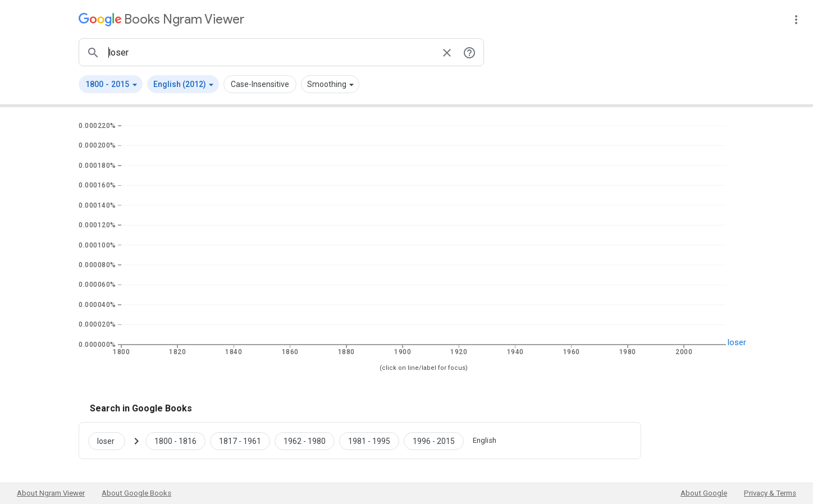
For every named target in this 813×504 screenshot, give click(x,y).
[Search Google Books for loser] (111, 441)
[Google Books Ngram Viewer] (161, 19)
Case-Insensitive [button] (260, 84)
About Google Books (136, 493)
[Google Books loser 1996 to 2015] (434, 441)
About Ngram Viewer (51, 493)
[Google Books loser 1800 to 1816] (175, 441)
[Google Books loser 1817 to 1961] (240, 441)
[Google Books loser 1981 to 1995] (369, 441)
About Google (704, 493)
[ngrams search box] (270, 52)
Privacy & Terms (770, 493)
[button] (111, 84)
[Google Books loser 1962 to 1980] (305, 441)
